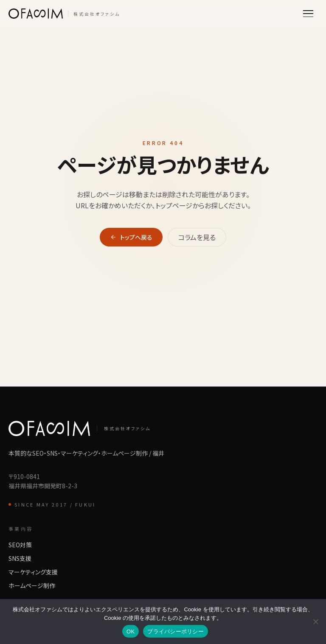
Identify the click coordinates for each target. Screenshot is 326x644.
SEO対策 (20, 545)
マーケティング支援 (33, 572)
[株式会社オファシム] (64, 14)
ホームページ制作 (32, 585)
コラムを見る (197, 237)
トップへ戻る (131, 237)
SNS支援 (20, 558)
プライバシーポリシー (176, 631)
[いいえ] (315, 622)
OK (131, 631)
